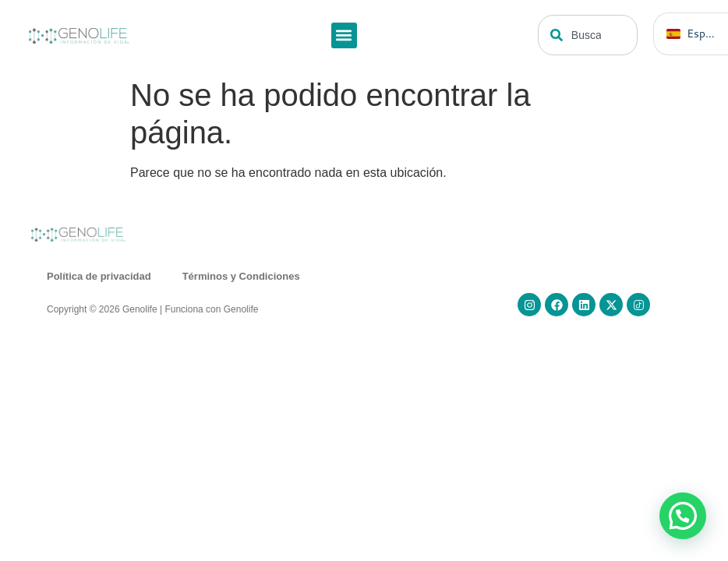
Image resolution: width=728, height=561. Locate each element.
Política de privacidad (99, 276)
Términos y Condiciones (241, 276)
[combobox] (588, 35)
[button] (344, 35)
